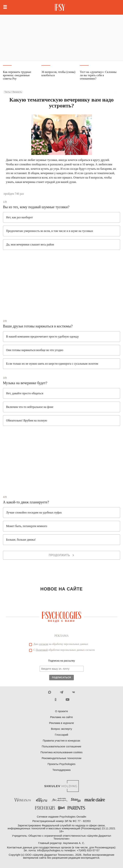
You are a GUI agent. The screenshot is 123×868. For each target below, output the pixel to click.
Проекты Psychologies (61, 764)
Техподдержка (61, 770)
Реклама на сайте (61, 717)
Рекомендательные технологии (61, 758)
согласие (44, 644)
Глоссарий (61, 735)
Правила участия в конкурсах (61, 741)
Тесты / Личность (13, 92)
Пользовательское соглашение (61, 746)
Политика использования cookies (61, 752)
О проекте (61, 711)
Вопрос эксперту (62, 729)
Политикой (42, 650)
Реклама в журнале (61, 723)
